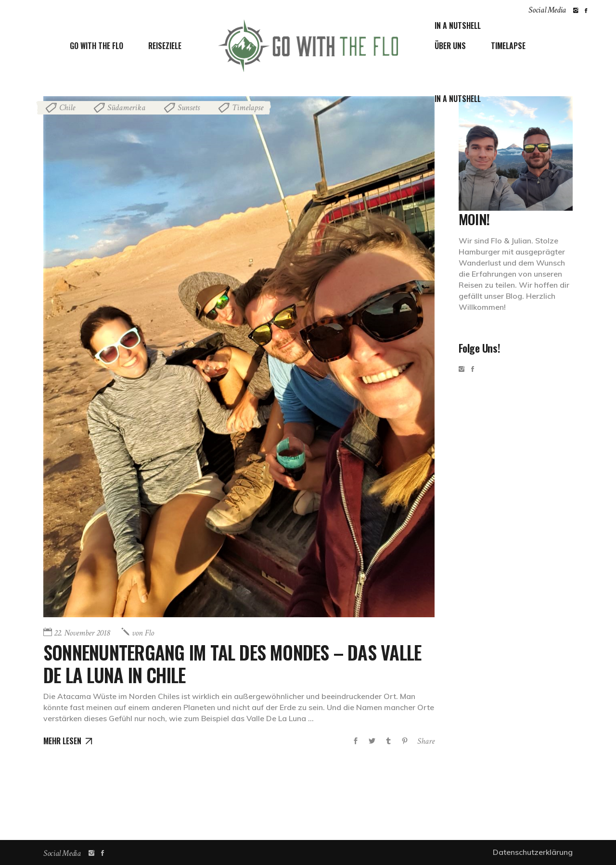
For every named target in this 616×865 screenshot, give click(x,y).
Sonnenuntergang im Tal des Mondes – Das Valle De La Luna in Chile (229, 662)
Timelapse (248, 108)
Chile (67, 108)
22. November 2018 (82, 633)
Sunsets (189, 108)
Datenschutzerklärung (533, 852)
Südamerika (126, 108)
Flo (143, 633)
